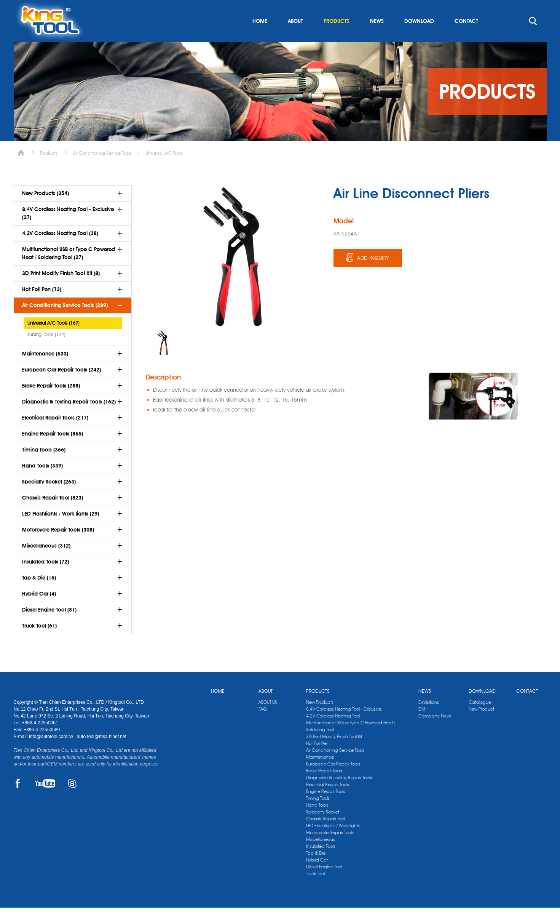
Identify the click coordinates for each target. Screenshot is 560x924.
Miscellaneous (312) (46, 562)
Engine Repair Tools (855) (53, 450)
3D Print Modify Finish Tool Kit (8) (61, 290)
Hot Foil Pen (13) (42, 306)
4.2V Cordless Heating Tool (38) (60, 250)
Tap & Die (316, 869)
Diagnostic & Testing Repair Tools (339, 794)
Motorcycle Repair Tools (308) (58, 546)
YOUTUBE (45, 800)
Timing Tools (318, 814)
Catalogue (480, 718)
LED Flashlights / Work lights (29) (61, 530)
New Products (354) (45, 210)
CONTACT (466, 37)
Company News (435, 732)
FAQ (262, 725)
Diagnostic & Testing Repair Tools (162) (69, 418)
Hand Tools (317, 821)
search (533, 37)
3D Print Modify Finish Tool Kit (334, 753)
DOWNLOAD (419, 37)
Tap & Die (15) (39, 594)
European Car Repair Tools (333, 780)
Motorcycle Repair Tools (330, 849)
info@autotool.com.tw (52, 753)
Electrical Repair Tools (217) (55, 434)
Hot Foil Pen (317, 760)
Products (49, 169)
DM (422, 725)
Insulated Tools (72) (45, 578)
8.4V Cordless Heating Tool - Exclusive (344, 725)
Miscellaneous (321, 856)
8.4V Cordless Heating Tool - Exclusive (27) (68, 230)
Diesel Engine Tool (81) (49, 626)
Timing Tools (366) (44, 466)
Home (21, 169)
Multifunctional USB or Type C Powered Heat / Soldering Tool (351, 742)
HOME (260, 37)
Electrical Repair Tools (328, 801)
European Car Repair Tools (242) (61, 386)
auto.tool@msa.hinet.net (102, 753)
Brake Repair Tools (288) (51, 402)
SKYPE (72, 800)
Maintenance (320, 773)
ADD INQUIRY (373, 274)
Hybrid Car (317, 876)
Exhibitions (429, 718)
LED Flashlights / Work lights (333, 842)
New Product (481, 725)
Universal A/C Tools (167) (53, 339)
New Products (320, 718)
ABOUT (295, 37)
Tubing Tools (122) (46, 351)
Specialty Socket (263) (49, 498)
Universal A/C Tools (164, 169)
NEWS (377, 37)
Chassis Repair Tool (325, 835)
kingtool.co (535, 8)
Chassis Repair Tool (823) (53, 514)
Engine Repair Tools (326, 808)
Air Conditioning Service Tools (102, 169)
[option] (163, 359)
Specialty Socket (323, 828)
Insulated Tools (321, 862)
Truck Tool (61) (39, 642)
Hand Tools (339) (42, 482)
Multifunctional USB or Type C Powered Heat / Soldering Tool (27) (69, 270)
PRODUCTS (337, 37)
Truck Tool (315, 890)
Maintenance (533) (45, 370)
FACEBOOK (18, 800)
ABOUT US (268, 718)
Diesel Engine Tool (324, 883)
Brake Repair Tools (324, 787)
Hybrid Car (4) (39, 610)
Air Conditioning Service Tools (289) (65, 322)
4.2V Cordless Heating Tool (333, 732)
